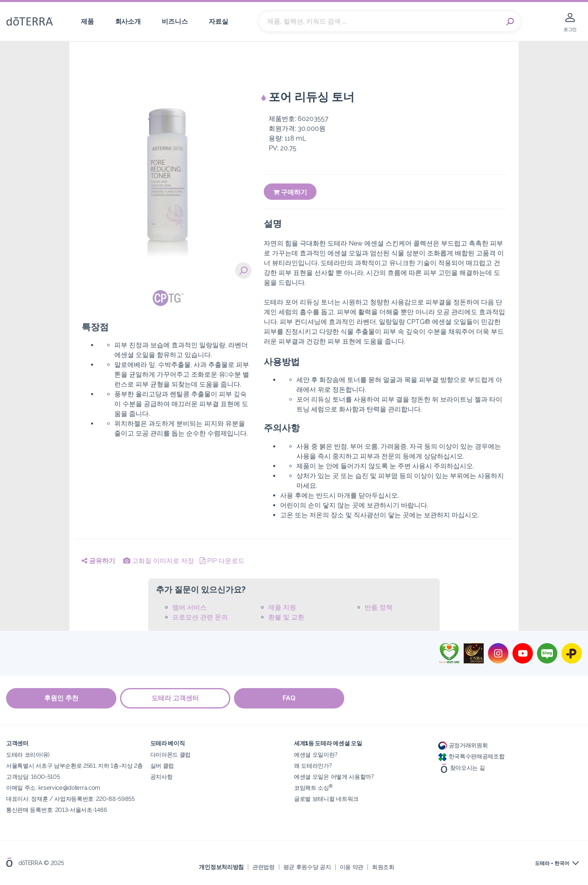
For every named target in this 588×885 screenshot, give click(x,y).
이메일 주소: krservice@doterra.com (53, 788)
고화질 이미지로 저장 (159, 561)
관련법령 (264, 866)
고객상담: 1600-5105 (33, 777)
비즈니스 (175, 21)
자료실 (218, 21)
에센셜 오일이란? (316, 754)
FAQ (290, 698)
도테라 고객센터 (176, 698)
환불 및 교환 (286, 617)
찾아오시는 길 (462, 767)
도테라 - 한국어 (552, 863)
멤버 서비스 (189, 607)
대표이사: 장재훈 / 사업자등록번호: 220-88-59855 (70, 799)
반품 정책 (379, 607)
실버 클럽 (162, 765)
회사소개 (128, 21)
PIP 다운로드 (222, 561)
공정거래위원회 (463, 745)
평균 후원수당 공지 (307, 866)
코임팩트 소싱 (313, 788)
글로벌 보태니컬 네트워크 (326, 799)
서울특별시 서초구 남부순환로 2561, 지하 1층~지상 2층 (75, 765)
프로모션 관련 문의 (200, 617)
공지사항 (161, 777)
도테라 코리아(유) (28, 754)
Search (510, 22)
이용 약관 (352, 866)
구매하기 (290, 192)
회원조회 (383, 866)
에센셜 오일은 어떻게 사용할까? (334, 777)
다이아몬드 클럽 (171, 754)
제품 (87, 21)
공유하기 (98, 561)
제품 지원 (282, 607)
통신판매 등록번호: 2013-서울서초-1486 (57, 810)
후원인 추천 (61, 698)
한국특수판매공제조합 (471, 756)
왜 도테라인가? (313, 765)
